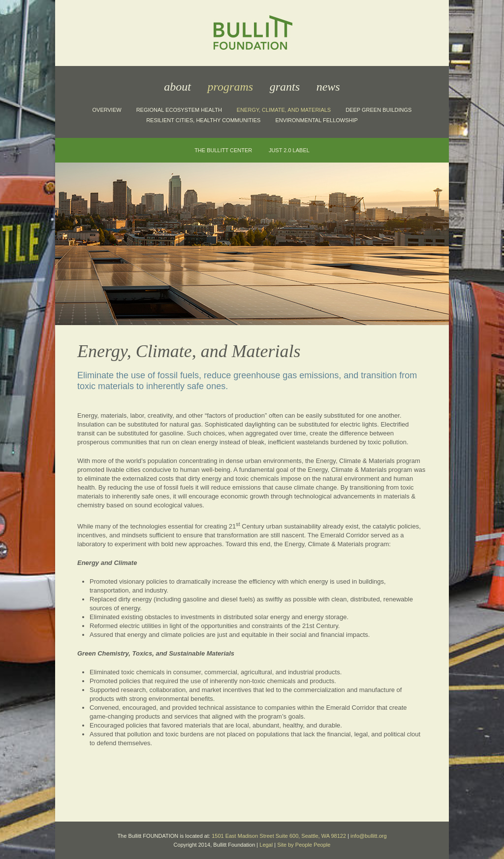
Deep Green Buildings (378, 110)
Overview (107, 110)
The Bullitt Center (223, 150)
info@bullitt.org (369, 836)
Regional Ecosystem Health (179, 110)
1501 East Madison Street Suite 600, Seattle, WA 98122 (279, 836)
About (177, 87)
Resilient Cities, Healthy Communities (203, 120)
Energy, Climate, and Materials (284, 110)
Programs (230, 87)
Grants (285, 87)
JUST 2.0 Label (289, 150)
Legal (266, 845)
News (328, 87)
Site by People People (304, 845)
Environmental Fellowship (316, 120)
